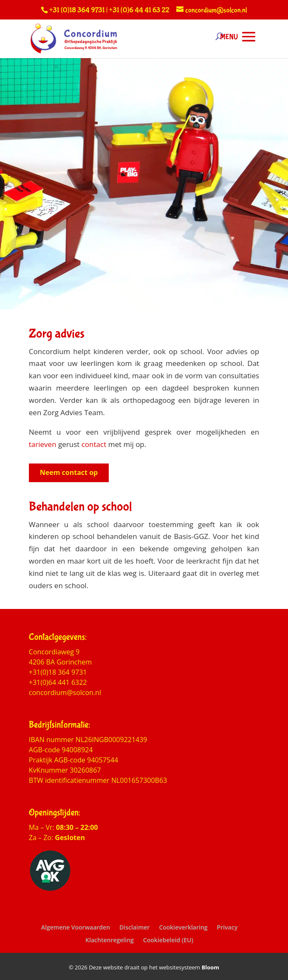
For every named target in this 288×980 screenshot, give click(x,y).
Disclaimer (134, 927)
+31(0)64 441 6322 (58, 682)
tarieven (43, 444)
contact (94, 444)
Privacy (227, 927)
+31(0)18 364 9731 (58, 672)
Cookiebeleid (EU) (168, 940)
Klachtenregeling (110, 940)
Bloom (211, 967)
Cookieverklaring (183, 927)
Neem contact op (69, 472)
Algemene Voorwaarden (76, 927)
